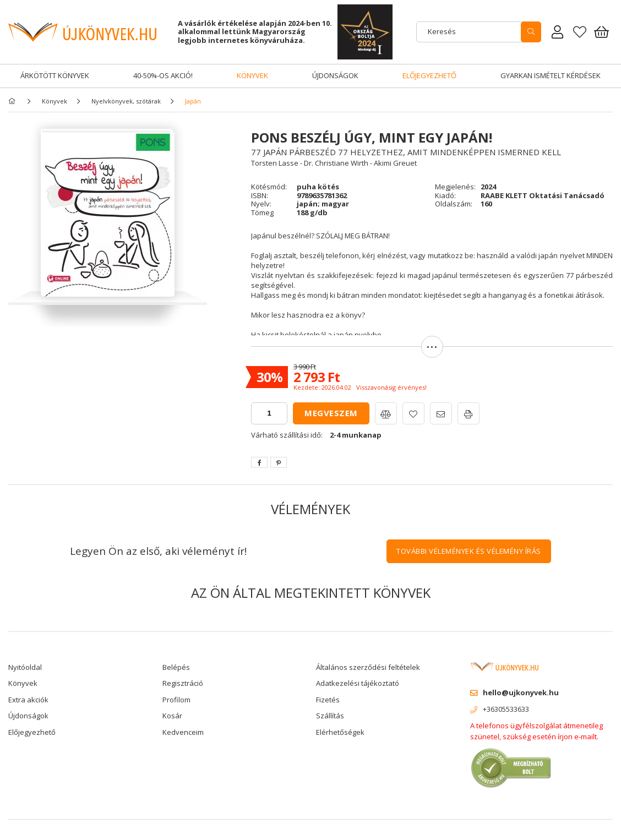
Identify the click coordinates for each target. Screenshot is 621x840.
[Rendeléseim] (558, 32)
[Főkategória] (14, 101)
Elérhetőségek (340, 732)
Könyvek (252, 75)
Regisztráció (183, 683)
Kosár (172, 716)
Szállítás (330, 716)
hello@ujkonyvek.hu (521, 692)
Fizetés (328, 700)
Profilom (176, 700)
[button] (432, 352)
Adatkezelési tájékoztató (358, 683)
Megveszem (331, 413)
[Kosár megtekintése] (602, 32)
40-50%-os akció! (163, 75)
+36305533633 (506, 709)
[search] (531, 32)
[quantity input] (269, 413)
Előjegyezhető (429, 75)
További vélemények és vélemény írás (469, 551)
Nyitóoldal (25, 667)
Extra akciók (28, 700)
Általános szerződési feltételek (368, 667)
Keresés (442, 31)
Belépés (176, 667)
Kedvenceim (183, 732)
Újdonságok (335, 75)
